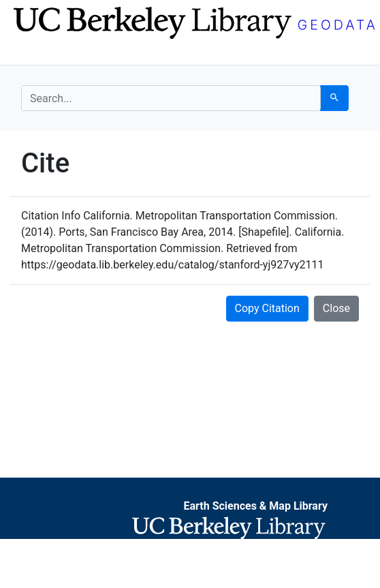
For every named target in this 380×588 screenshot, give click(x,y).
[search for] (171, 98)
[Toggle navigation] (30, 53)
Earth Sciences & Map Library (255, 506)
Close (336, 308)
